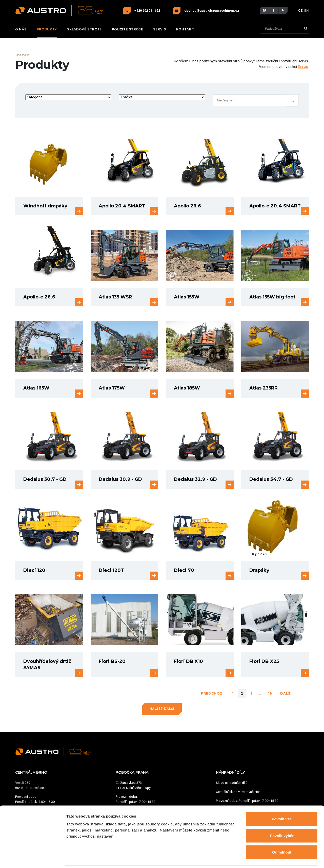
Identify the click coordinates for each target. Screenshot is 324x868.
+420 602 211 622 (148, 11)
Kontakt (185, 29)
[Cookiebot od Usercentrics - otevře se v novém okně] (33, 858)
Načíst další (162, 709)
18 (270, 693)
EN (307, 11)
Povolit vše (282, 801)
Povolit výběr (282, 818)
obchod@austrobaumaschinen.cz (212, 11)
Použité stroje (128, 29)
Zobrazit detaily (268, 858)
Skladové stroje (84, 29)
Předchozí (212, 693)
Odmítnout (282, 835)
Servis (159, 29)
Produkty (47, 29)
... (260, 693)
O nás (21, 29)
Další (286, 693)
